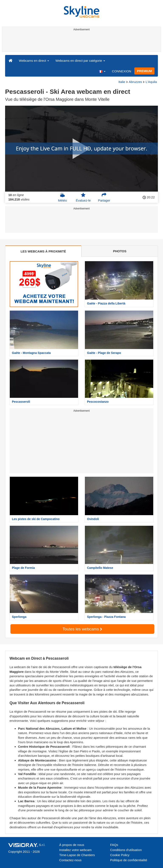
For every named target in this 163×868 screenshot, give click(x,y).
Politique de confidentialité (129, 860)
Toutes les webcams (82, 629)
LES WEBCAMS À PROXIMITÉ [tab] (43, 251)
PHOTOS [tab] (120, 251)
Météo (62, 197)
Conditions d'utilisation (126, 850)
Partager (104, 197)
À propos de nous (72, 845)
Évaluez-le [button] (83, 197)
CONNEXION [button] (122, 71)
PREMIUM (144, 71)
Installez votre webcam (75, 850)
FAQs (114, 845)
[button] (102, 71)
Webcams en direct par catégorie (80, 61)
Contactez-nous (70, 860)
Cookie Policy (120, 855)
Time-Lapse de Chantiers (77, 855)
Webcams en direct (34, 61)
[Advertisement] (81, 42)
